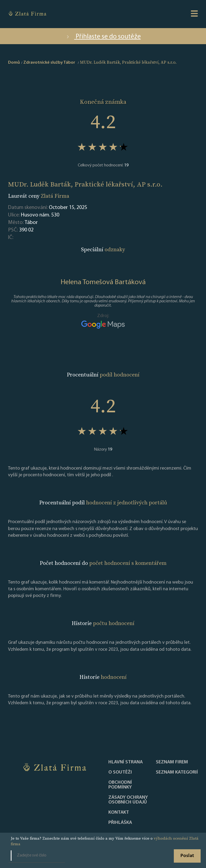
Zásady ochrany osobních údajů (128, 800)
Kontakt (119, 813)
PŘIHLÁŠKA (120, 823)
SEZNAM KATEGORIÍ (177, 772)
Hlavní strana (126, 762)
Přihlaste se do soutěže (103, 37)
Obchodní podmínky (120, 785)
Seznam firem (172, 762)
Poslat (187, 856)
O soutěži (120, 772)
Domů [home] (14, 63)
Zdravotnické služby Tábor (49, 63)
